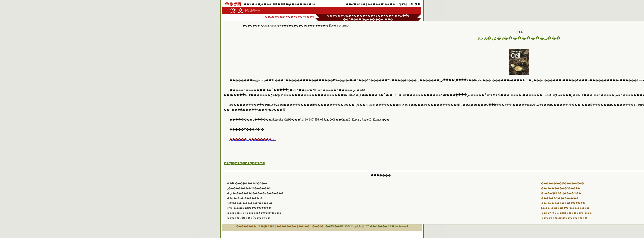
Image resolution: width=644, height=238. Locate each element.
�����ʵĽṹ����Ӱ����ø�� (249, 218)
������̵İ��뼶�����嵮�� (562, 183)
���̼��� (386, 16)
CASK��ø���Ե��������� (249, 208)
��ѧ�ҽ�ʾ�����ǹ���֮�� (561, 188)
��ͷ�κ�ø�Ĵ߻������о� (245, 198)
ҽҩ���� (352, 16)
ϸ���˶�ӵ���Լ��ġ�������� (565, 208)
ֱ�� (418, 4)
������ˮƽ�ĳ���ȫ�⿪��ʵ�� (560, 198)
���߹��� (384, 19)
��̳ (258, 4)
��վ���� (266, 226)
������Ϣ (282, 4)
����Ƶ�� (294, 17)
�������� (246, 226)
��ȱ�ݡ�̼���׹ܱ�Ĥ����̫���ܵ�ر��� (567, 213)
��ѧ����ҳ (274, 17)
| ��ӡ (228, 163)
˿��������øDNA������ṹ (249, 188)
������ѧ (336, 16)
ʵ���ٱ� (309, 4)
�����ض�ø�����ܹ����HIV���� (254, 213)
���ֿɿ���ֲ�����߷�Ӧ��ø (247, 183)
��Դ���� (352, 19)
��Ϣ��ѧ (402, 16)
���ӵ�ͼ (319, 226)
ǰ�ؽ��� (368, 19)
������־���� (381, 4)
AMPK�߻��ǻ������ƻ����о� (250, 203)
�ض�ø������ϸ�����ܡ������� (255, 193)
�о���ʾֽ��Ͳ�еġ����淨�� (561, 193)
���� (249, 4)
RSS (410, 4)
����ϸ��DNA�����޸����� (564, 218)
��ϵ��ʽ (304, 226)
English (401, 4)
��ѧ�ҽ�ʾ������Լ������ (563, 203)
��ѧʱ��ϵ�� (356, 4)
